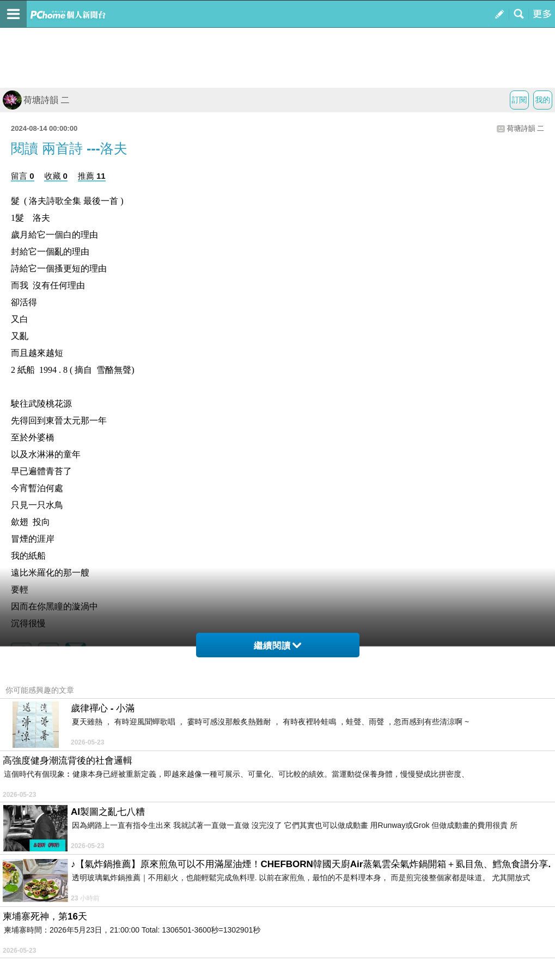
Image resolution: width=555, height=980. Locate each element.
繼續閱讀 (277, 646)
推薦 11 (92, 176)
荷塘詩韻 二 (36, 100)
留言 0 (23, 176)
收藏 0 (56, 176)
